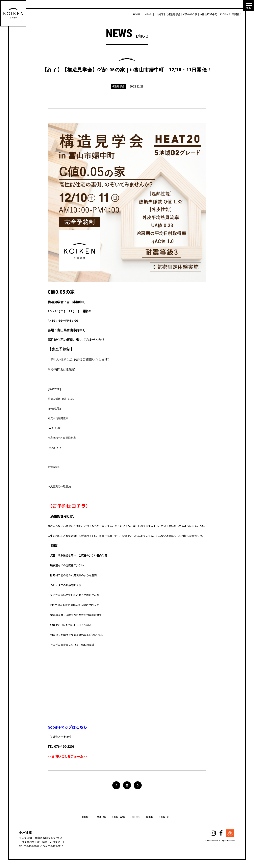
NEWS (136, 817)
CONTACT (166, 817)
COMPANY (119, 817)
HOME (86, 817)
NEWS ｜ (150, 14)
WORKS (101, 817)
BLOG (150, 817)
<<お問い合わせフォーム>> (67, 756)
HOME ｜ (139, 14)
